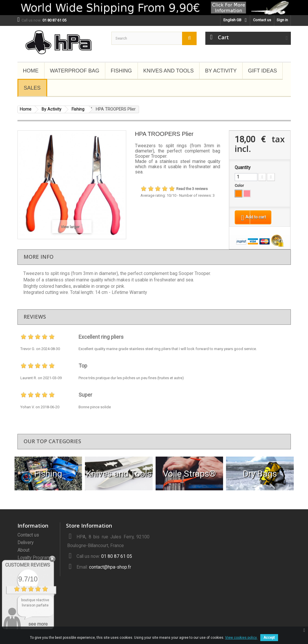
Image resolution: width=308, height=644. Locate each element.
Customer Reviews (28, 565)
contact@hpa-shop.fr (110, 568)
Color (240, 186)
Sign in (282, 20)
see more (38, 624)
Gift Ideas (263, 71)
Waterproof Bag (75, 71)
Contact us (262, 20)
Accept (269, 638)
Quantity (243, 168)
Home (31, 71)
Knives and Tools (169, 71)
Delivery (25, 544)
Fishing (121, 71)
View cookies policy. (241, 638)
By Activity (221, 71)
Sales (32, 88)
